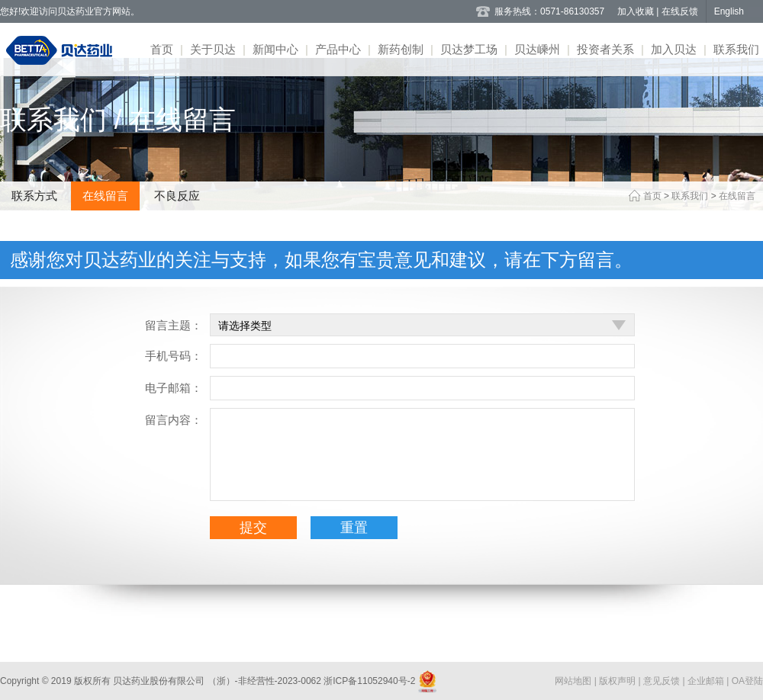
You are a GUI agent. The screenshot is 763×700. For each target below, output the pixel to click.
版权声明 (618, 681)
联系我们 (736, 49)
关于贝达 (213, 49)
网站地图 (574, 681)
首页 (162, 49)
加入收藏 (637, 11)
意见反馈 (663, 681)
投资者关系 (605, 49)
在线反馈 (680, 11)
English (729, 11)
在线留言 (105, 196)
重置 (354, 528)
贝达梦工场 (469, 49)
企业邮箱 (707, 681)
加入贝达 (674, 49)
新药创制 (401, 49)
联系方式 (34, 196)
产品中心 (338, 49)
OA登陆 (747, 681)
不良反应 (177, 196)
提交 (253, 528)
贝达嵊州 (537, 49)
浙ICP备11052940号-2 (370, 681)
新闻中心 (275, 49)
